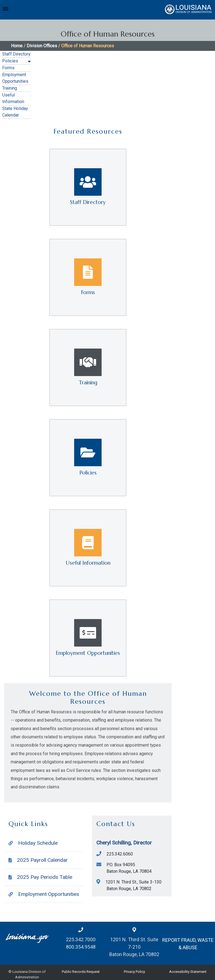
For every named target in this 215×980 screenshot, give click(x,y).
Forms (8, 68)
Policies (10, 61)
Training (10, 88)
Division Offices (42, 46)
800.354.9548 (81, 947)
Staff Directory (16, 54)
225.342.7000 (81, 939)
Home (17, 46)
